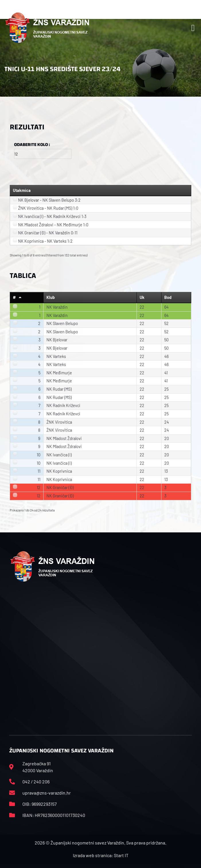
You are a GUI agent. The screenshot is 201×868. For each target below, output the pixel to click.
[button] (193, 28)
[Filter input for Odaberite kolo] (43, 154)
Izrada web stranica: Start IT (101, 855)
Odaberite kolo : (32, 145)
